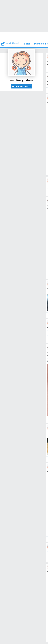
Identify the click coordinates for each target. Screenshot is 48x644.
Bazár (27, 44)
